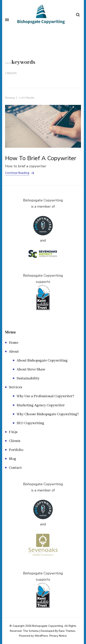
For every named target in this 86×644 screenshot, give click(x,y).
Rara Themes (67, 631)
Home (14, 343)
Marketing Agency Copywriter (41, 405)
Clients (15, 441)
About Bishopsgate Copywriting (42, 361)
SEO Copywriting (30, 423)
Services (15, 387)
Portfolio (16, 450)
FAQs (13, 432)
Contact (15, 468)
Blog (12, 459)
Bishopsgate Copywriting (48, 626)
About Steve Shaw (31, 369)
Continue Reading (17, 173)
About (14, 352)
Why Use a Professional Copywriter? (45, 396)
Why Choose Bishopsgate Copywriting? (48, 414)
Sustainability (28, 378)
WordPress (41, 636)
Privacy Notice (58, 636)
